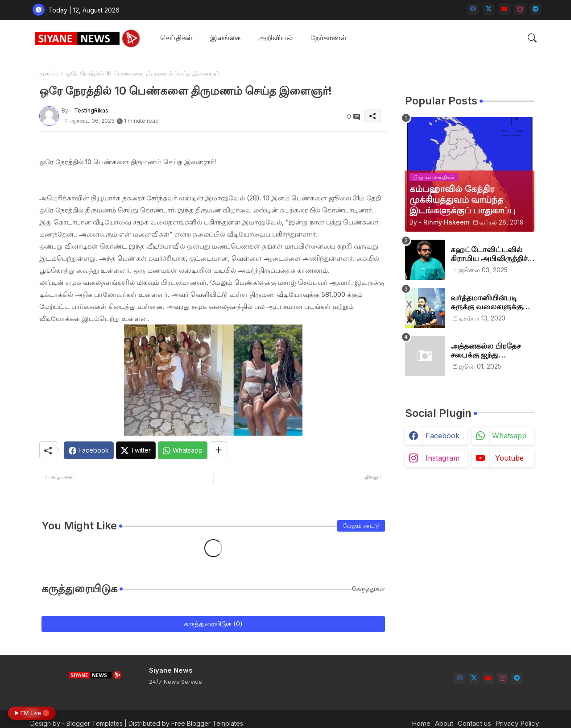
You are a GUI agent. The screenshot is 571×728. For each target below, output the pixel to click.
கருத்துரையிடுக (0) (213, 624)
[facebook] (473, 9)
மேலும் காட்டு (361, 525)
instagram (443, 458)
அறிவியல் (275, 37)
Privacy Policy (517, 723)
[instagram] (520, 9)
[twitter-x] (489, 9)
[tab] (176, 38)
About (444, 723)
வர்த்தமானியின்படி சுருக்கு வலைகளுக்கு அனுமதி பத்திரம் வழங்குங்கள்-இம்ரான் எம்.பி (489, 302)
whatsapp (509, 436)
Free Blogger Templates (207, 723)
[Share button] (218, 450)
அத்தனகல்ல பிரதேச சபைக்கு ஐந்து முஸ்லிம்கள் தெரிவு (486, 351)
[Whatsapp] (183, 450)
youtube (509, 458)
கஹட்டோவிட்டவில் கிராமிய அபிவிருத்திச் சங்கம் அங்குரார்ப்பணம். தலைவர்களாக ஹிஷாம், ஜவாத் (492, 254)
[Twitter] (136, 450)
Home (421, 723)
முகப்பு (49, 73)
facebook (443, 436)
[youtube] (504, 9)
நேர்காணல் (328, 37)
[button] (532, 38)
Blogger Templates (95, 723)
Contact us (474, 723)
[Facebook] (89, 450)
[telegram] (536, 9)
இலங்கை (225, 37)
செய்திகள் (176, 37)
